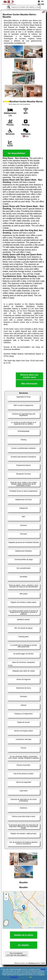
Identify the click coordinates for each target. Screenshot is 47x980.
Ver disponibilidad (16, 153)
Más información (29, 384)
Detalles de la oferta (23, 935)
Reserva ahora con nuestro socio (29, 376)
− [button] (6, 898)
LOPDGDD (14, 977)
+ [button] (6, 895)
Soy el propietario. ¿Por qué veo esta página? (16, 954)
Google (43, 969)
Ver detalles (23, 945)
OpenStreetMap (39, 928)
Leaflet (29, 928)
